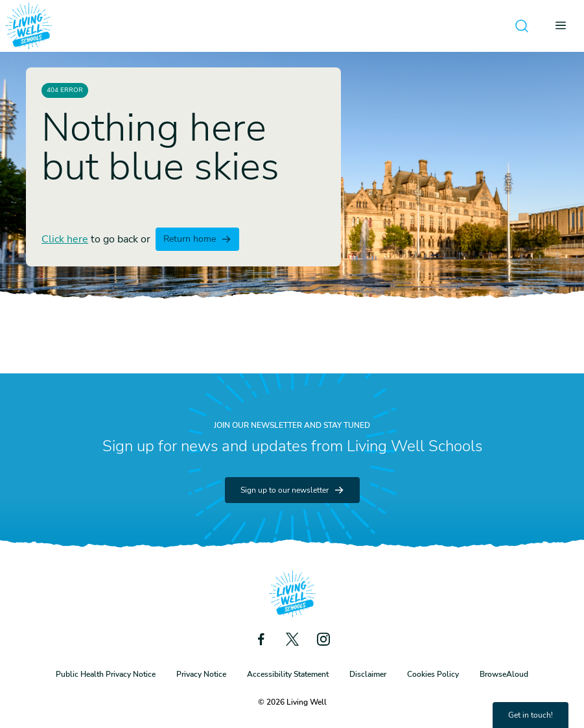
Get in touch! (531, 715)
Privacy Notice (201, 674)
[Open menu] (565, 26)
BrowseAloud (504, 674)
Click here (65, 239)
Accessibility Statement (288, 674)
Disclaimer (368, 674)
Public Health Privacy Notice (106, 674)
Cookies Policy (433, 674)
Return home (197, 239)
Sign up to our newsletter (292, 490)
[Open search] (522, 26)
